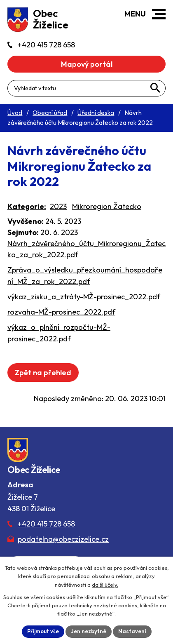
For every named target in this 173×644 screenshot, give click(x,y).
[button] (159, 14)
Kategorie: (27, 206)
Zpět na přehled (43, 373)
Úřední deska (96, 113)
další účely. (105, 585)
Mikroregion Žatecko (107, 206)
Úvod (15, 113)
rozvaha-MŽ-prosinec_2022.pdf (61, 312)
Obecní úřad (50, 113)
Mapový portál (87, 64)
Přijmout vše (43, 631)
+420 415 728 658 (46, 524)
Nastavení (132, 631)
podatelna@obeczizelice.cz (63, 539)
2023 (58, 206)
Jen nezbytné (89, 631)
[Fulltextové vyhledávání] (86, 88)
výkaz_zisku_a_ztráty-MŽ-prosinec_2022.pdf (84, 297)
